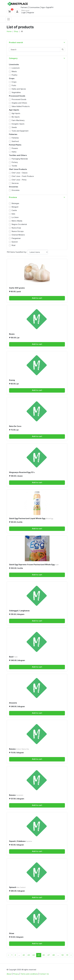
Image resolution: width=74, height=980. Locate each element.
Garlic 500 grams (17, 288)
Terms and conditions (29, 974)
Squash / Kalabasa (21, 841)
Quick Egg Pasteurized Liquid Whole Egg (31, 518)
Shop (16, 31)
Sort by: (23, 252)
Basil (13, 657)
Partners (24, 7)
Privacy (16, 974)
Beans (12, 334)
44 (34, 955)
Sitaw (12, 933)
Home (9, 31)
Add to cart (37, 298)
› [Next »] (71, 955)
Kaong (12, 380)
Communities (34, 7)
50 (63, 955)
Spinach (17, 887)
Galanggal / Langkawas (19, 611)
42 (24, 955)
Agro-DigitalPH (47, 7)
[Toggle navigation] (9, 19)
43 (29, 955)
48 (54, 955)
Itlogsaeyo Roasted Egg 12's (22, 472)
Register (31, 13)
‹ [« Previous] (8, 955)
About (9, 974)
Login (23, 13)
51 (67, 955)
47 (49, 955)
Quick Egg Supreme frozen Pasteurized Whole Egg (34, 565)
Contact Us (44, 974)
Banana (19, 749)
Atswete (13, 703)
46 (44, 955)
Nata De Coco (15, 426)
